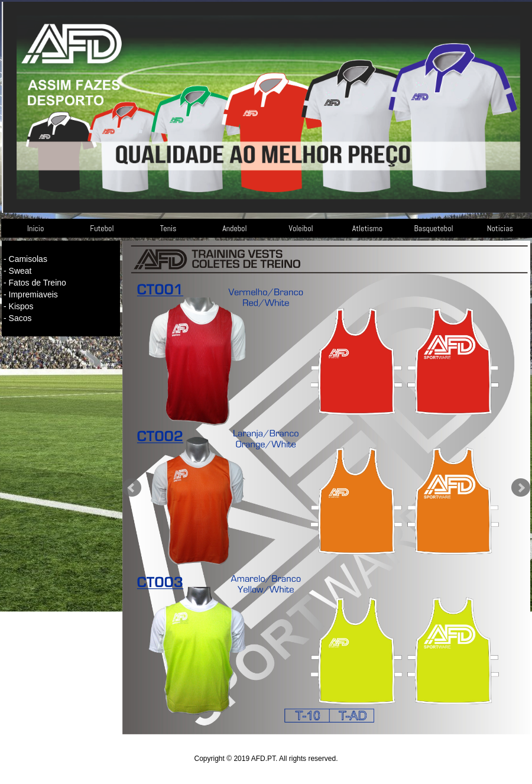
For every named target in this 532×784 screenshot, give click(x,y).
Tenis (168, 228)
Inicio (35, 228)
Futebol (102, 228)
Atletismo (367, 228)
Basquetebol (434, 228)
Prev (132, 488)
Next (521, 488)
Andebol (234, 228)
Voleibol (301, 228)
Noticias (500, 228)
